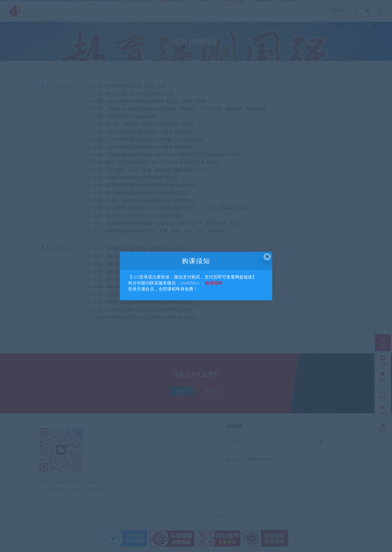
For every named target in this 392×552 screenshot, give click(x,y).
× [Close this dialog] (267, 257)
